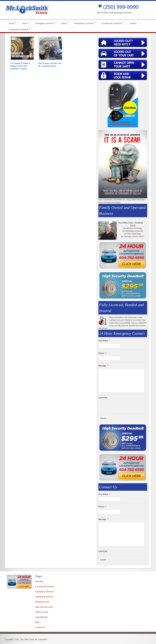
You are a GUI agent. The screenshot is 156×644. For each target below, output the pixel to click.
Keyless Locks (42, 612)
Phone (102, 353)
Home (12, 23)
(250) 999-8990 (121, 7)
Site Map (39, 581)
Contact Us (40, 627)
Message (103, 366)
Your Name (104, 341)
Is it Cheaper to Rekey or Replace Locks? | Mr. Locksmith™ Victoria (20, 66)
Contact (133, 23)
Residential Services (44, 597)
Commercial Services (45, 587)
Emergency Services (44, 23)
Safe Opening (41, 617)
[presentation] (122, 406)
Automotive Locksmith (19, 29)
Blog (37, 622)
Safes (64, 23)
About (25, 23)
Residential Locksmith (84, 23)
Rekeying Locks (42, 602)
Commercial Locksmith (112, 23)
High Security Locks (44, 607)
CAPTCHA (103, 398)
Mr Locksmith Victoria (48, 10)
